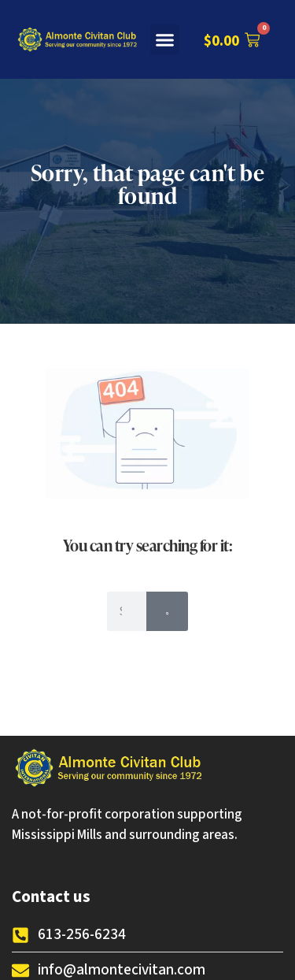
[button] (165, 39)
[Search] (168, 611)
